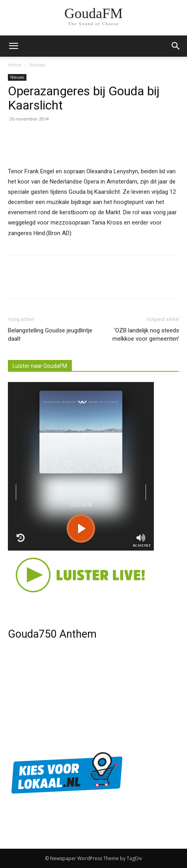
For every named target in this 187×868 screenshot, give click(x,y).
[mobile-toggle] (13, 46)
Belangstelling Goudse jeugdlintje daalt (50, 335)
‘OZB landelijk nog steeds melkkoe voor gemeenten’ (146, 335)
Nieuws (37, 65)
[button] (176, 46)
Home (15, 65)
